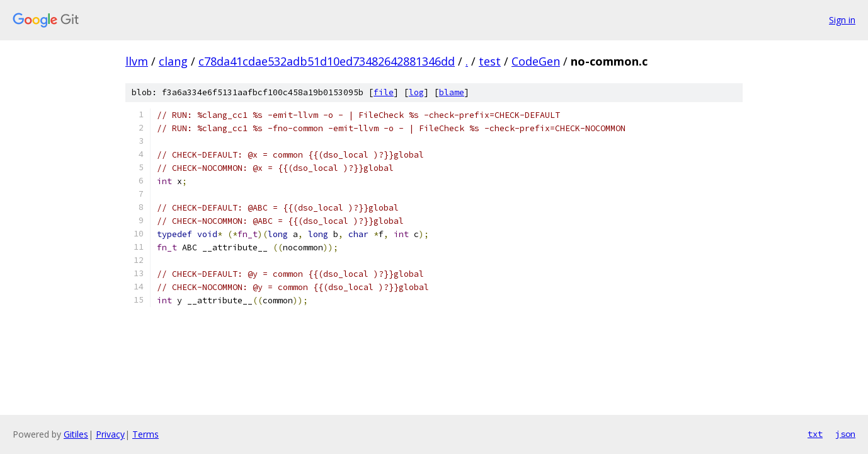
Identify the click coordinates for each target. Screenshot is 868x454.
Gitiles (76, 434)
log (416, 92)
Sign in (842, 20)
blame (452, 92)
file (384, 92)
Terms (146, 434)
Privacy (110, 434)
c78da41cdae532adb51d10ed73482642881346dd (327, 61)
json (845, 434)
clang (173, 61)
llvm (137, 61)
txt (815, 434)
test (490, 61)
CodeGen (536, 61)
